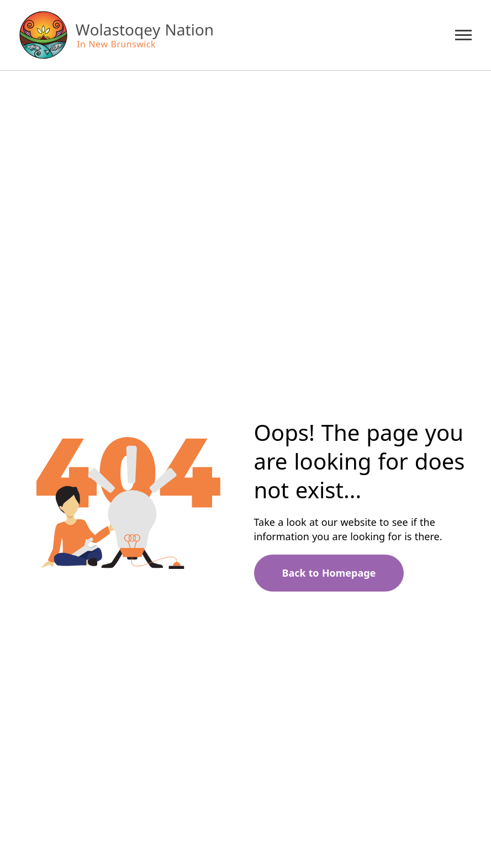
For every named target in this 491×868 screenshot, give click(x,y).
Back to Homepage (329, 573)
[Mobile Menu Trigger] (463, 35)
